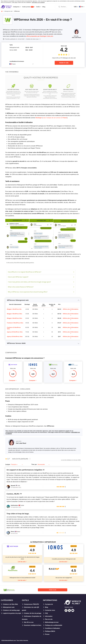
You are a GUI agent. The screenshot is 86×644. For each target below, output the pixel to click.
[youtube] (73, 610)
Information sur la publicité (38, 2)
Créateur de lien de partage (33, 613)
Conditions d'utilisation (52, 628)
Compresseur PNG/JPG (31, 604)
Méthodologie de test (52, 622)
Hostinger (39, 118)
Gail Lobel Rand (76, 37)
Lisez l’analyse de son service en (55, 118)
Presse (47, 634)
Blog (47, 607)
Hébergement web (9, 607)
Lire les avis (22, 562)
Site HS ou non (29, 622)
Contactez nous (50, 610)
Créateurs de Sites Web (10, 604)
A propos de (49, 604)
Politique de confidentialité (54, 625)
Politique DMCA (50, 631)
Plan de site (49, 619)
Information (49, 616)
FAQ (46, 613)
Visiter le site (64, 63)
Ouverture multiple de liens (33, 625)
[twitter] (69, 610)
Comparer (12, 380)
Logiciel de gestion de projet (12, 613)
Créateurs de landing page (11, 610)
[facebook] (66, 610)
